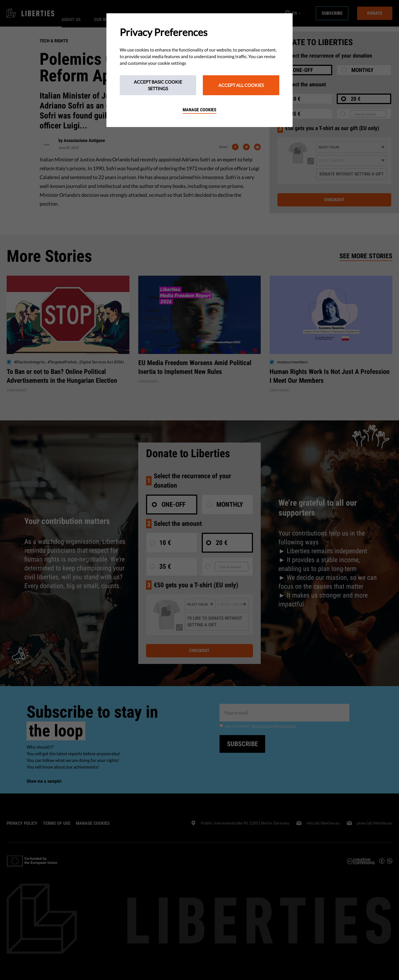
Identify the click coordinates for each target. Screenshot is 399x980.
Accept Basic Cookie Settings (158, 85)
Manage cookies (199, 110)
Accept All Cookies (241, 85)
